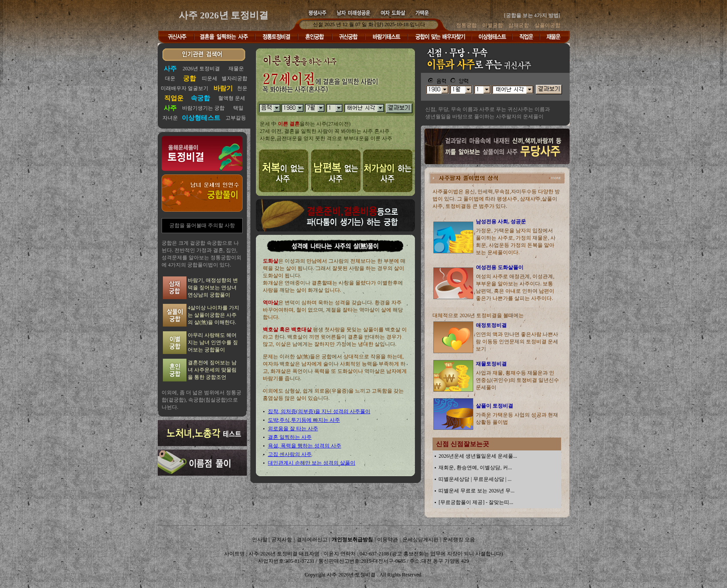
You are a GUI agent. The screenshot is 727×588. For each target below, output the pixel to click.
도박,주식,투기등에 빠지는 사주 (304, 420)
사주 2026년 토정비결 (224, 15)
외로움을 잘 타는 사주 (293, 429)
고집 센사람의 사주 (290, 454)
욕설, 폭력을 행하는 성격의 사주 (305, 446)
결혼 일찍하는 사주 (290, 437)
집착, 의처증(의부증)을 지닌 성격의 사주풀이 (319, 411)
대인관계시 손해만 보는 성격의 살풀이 (312, 463)
